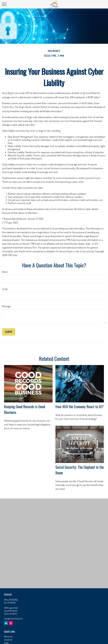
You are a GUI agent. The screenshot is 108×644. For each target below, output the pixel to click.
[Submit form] (9, 332)
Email (5, 289)
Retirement (8, 637)
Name (5, 272)
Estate (6, 643)
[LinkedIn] (6, 623)
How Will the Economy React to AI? (79, 407)
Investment (8, 640)
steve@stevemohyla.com (13, 619)
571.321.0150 (13, 600)
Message (6, 306)
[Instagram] (11, 623)
